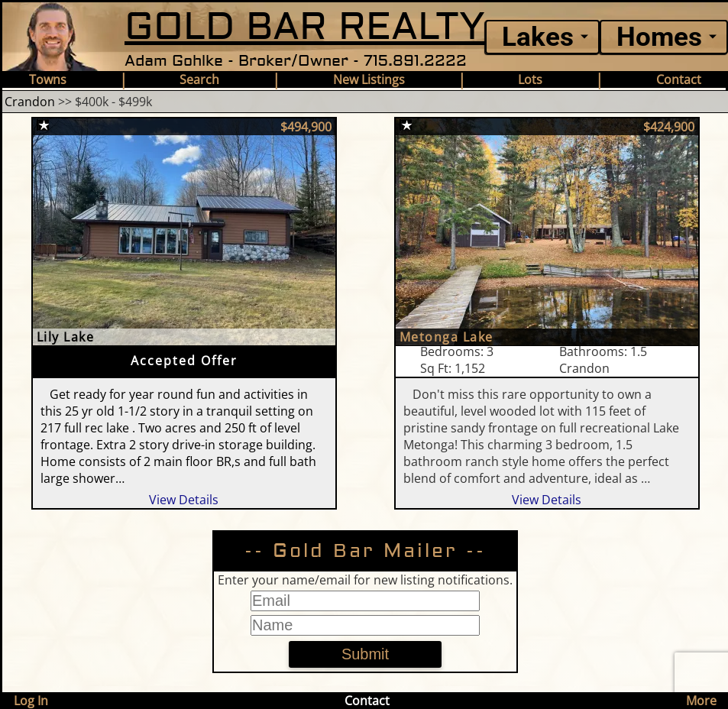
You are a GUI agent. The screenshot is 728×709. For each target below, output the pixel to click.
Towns (48, 79)
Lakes (538, 37)
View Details (184, 500)
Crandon (30, 102)
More (701, 701)
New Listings (369, 79)
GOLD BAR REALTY (305, 27)
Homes (659, 37)
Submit (365, 654)
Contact (679, 79)
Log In (31, 701)
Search (199, 79)
